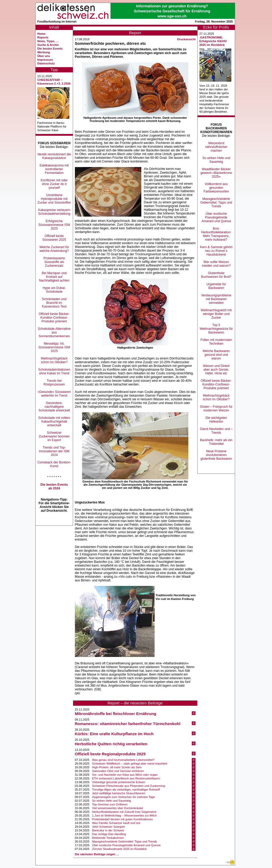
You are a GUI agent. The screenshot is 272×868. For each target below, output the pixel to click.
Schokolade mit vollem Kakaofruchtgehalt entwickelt (54, 422)
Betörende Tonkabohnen (108, 838)
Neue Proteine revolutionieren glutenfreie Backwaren (216, 455)
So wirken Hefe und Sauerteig (112, 801)
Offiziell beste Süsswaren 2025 (54, 238)
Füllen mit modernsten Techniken (216, 342)
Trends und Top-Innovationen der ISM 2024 (54, 451)
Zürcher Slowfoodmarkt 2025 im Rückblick (120, 849)
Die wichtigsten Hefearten (216, 420)
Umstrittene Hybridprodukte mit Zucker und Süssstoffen (54, 199)
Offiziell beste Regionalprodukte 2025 (110, 754)
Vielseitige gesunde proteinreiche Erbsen (119, 782)
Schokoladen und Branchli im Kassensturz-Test (54, 303)
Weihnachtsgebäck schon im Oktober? (54, 360)
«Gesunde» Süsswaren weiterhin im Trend (54, 394)
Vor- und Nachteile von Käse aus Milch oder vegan (125, 775)
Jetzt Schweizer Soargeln (109, 827)
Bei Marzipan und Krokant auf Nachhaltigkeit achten (54, 277)
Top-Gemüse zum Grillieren (110, 804)
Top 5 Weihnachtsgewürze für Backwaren (216, 329)
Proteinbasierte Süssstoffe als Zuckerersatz (54, 262)
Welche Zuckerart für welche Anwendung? (54, 249)
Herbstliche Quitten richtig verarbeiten (111, 744)
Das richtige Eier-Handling (109, 834)
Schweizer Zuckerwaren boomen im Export (54, 436)
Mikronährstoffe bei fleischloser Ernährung (116, 714)
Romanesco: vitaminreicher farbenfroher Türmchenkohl (128, 724)
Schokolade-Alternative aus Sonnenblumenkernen (54, 332)
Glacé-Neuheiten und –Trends (216, 431)
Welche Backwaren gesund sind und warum (216, 355)
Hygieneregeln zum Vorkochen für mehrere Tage (124, 797)
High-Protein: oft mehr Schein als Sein (117, 767)
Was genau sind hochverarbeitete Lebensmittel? (123, 760)
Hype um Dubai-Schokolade (54, 290)
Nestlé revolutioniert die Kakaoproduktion (54, 156)
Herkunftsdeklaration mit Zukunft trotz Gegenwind (124, 812)
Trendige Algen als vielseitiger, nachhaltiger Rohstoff (126, 790)
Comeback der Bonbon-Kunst (54, 464)
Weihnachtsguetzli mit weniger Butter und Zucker (216, 314)
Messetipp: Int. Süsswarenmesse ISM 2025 (54, 347)
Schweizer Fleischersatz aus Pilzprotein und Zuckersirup (129, 786)
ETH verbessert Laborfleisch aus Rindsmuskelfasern (126, 778)
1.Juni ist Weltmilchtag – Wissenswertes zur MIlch (124, 816)
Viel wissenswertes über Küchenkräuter (118, 808)
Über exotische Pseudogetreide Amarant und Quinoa (126, 845)
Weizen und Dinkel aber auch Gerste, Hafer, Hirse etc (216, 370)
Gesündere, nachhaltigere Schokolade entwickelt (54, 407)
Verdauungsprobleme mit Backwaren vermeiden (216, 299)
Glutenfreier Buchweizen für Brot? (216, 275)
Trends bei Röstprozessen (54, 383)
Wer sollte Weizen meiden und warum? (216, 264)
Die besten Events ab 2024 (54, 486)
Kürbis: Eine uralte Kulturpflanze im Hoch (114, 734)
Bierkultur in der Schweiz (108, 830)
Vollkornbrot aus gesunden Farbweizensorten (216, 188)
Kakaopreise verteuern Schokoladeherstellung (54, 212)
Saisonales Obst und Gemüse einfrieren (118, 771)
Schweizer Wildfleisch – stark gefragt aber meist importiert (130, 764)
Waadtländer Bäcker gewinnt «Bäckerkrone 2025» (216, 173)
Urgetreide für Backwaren (216, 286)
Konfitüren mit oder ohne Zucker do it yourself (54, 184)
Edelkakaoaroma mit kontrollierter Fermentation (54, 169)
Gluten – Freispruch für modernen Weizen (216, 409)
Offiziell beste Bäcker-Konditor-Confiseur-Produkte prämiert (54, 318)
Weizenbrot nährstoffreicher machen (216, 147)
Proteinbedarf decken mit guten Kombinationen (123, 819)
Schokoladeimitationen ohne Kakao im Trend (54, 371)
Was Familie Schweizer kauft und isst (116, 823)
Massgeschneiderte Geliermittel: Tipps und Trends (125, 841)
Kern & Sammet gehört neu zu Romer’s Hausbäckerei (216, 251)
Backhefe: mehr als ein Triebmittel (216, 442)
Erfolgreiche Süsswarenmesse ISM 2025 (54, 225)
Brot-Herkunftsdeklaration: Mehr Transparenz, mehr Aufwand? (216, 234)
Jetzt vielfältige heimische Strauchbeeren (119, 793)
